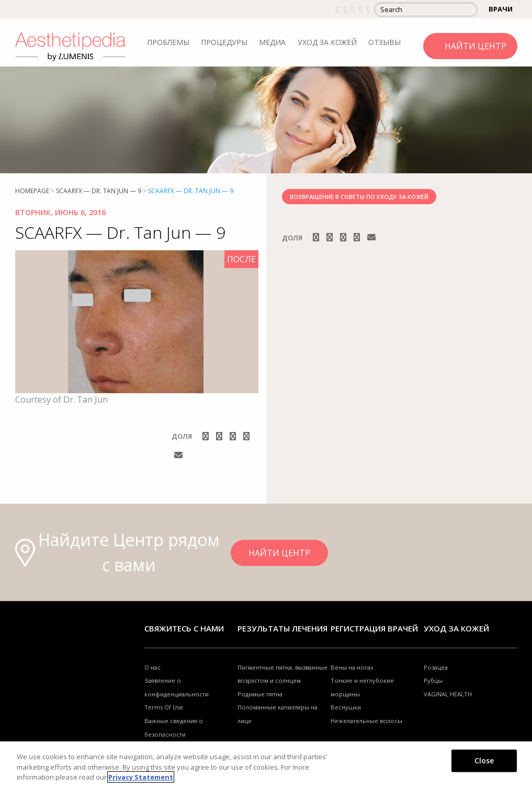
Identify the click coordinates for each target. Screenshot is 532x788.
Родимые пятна (260, 694)
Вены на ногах (352, 667)
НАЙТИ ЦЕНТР (476, 46)
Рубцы (433, 680)
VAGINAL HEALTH (448, 694)
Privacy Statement (141, 777)
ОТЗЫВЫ (384, 42)
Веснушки (346, 707)
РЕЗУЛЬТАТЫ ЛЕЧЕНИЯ (282, 628)
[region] (266, 765)
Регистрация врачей (374, 628)
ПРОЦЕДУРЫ (224, 42)
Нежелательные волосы (366, 721)
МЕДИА (272, 42)
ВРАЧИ (501, 9)
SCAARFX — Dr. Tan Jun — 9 (99, 191)
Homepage (32, 191)
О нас (152, 667)
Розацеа (436, 667)
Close (484, 760)
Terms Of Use (164, 707)
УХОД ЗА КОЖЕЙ (327, 42)
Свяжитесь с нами (184, 628)
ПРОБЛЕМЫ (168, 42)
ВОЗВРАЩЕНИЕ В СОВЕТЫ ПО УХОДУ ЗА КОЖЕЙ (359, 197)
